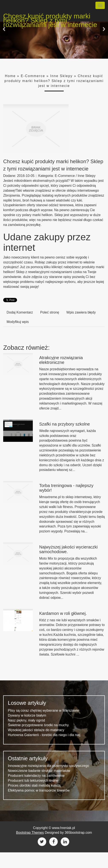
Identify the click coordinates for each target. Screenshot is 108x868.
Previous (4, 29)
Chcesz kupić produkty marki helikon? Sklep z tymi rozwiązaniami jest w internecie (50, 17)
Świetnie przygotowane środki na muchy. (39, 725)
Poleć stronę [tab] (50, 312)
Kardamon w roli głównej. (63, 613)
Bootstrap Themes (30, 833)
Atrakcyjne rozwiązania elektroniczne (61, 360)
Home (10, 76)
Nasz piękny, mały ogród (26, 720)
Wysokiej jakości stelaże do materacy (36, 730)
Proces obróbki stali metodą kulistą (34, 785)
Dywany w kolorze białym (27, 715)
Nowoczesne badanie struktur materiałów (39, 771)
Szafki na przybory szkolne (65, 424)
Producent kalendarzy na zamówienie (36, 776)
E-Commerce (33, 76)
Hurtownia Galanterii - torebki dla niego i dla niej (44, 735)
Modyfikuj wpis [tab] (18, 322)
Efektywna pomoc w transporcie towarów (39, 790)
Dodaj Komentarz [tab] (20, 312)
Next (104, 29)
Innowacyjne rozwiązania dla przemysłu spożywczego (49, 766)
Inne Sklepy (61, 76)
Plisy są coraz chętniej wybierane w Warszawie (43, 710)
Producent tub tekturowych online (33, 781)
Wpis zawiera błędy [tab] (81, 312)
